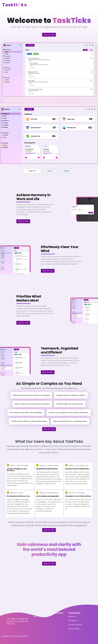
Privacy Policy (74, 629)
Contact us (73, 621)
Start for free (49, 35)
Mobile (66, 171)
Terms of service (75, 625)
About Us (72, 616)
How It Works (38, 616)
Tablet (50, 171)
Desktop (32, 171)
